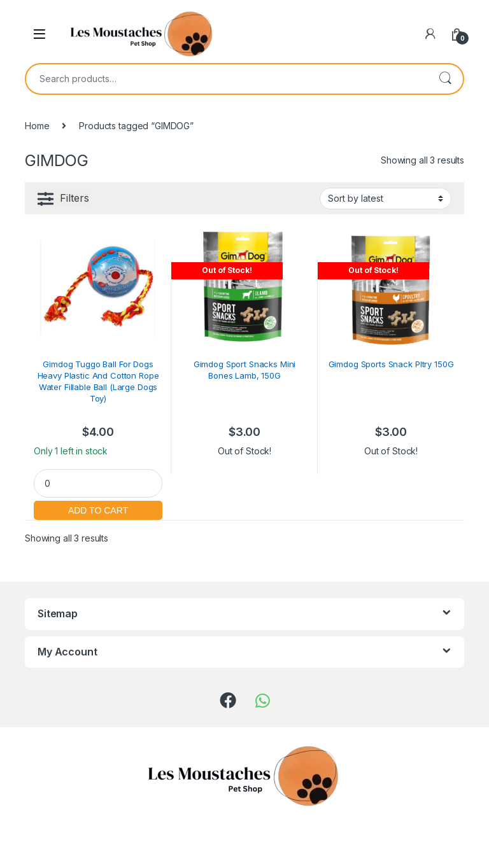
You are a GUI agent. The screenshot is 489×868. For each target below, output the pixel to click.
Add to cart (98, 509)
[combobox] (227, 79)
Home (37, 126)
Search (445, 79)
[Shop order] (386, 199)
